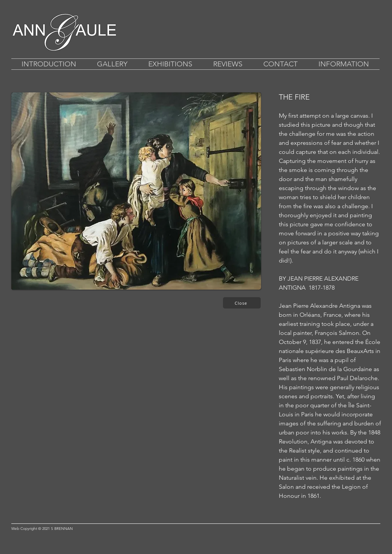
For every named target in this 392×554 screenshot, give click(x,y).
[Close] (242, 303)
